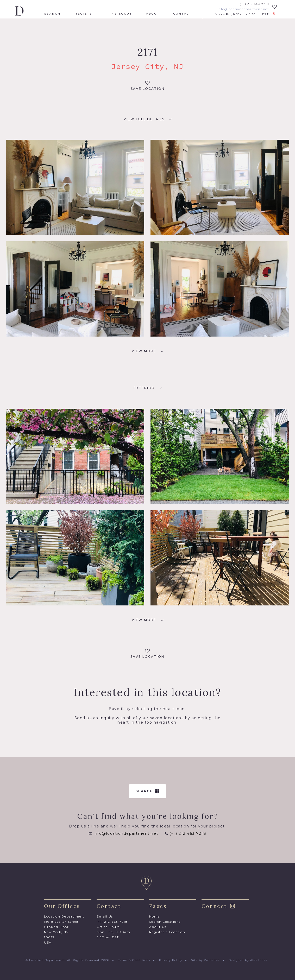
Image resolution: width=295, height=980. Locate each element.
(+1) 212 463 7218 (254, 4)
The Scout (121, 14)
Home (155, 916)
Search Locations (165, 922)
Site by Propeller (205, 960)
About (153, 14)
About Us (158, 927)
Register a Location (167, 932)
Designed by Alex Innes (248, 960)
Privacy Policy (171, 960)
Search (53, 14)
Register (85, 14)
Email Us (105, 916)
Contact (183, 14)
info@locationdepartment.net (243, 9)
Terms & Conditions (134, 960)
